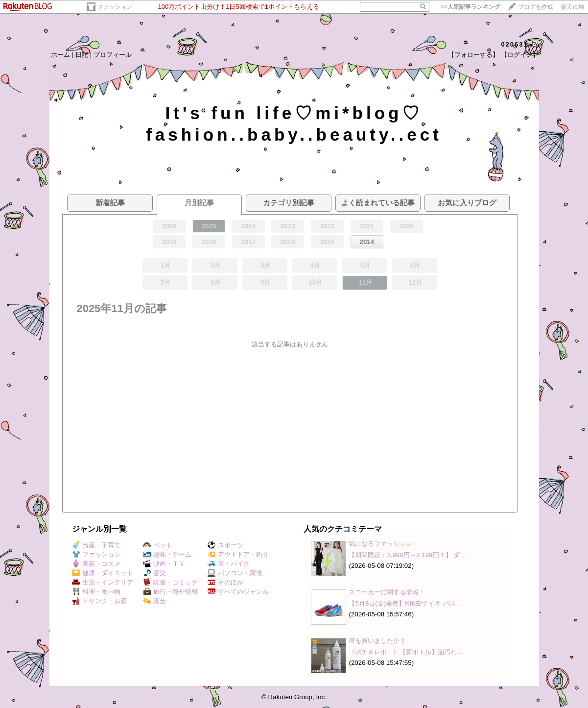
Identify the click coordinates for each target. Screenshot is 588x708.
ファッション (115, 7)
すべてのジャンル (238, 592)
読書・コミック (170, 582)
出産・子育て (96, 545)
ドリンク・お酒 (99, 601)
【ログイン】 (520, 55)
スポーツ (225, 545)
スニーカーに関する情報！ (387, 592)
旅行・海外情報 (170, 592)
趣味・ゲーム (167, 554)
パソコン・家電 (235, 573)
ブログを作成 (536, 7)
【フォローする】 (473, 55)
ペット (158, 545)
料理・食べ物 (96, 592)
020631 (514, 44)
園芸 (154, 601)
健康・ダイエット (103, 573)
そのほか (225, 582)
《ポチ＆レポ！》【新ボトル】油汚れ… (406, 652)
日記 (82, 55)
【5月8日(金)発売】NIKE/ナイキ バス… (405, 603)
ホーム (60, 55)
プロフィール (113, 55)
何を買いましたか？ (377, 641)
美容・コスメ (96, 564)
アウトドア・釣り (238, 554)
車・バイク (229, 564)
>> (470, 7)
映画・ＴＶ (164, 564)
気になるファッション (380, 544)
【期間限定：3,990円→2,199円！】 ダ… (407, 555)
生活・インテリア (103, 582)
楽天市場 (572, 7)
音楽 (154, 573)
